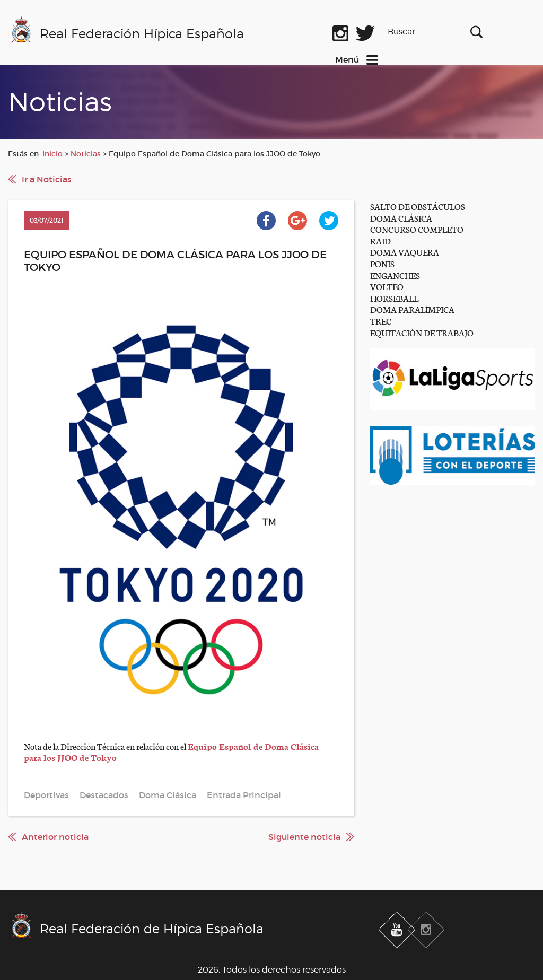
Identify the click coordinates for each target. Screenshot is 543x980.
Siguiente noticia (304, 837)
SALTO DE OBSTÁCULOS (418, 206)
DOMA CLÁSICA (401, 218)
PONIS (382, 263)
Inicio (52, 154)
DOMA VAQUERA (405, 252)
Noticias (86, 154)
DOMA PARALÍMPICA (412, 309)
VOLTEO (387, 286)
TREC (381, 321)
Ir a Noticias (47, 179)
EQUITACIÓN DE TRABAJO (422, 332)
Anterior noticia (55, 837)
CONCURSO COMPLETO (417, 229)
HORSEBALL (394, 298)
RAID (380, 240)
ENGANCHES (395, 275)
